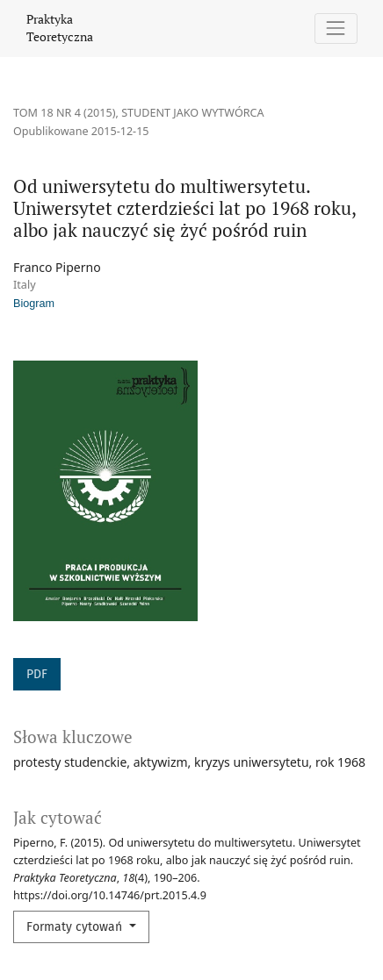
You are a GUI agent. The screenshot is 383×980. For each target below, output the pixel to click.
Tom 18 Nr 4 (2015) (65, 113)
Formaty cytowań (76, 927)
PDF (37, 674)
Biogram (34, 304)
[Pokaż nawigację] (336, 29)
